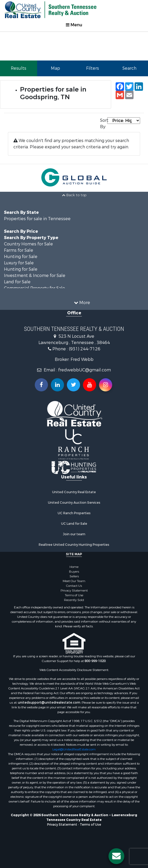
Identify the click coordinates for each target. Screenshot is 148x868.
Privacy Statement (74, 591)
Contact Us (74, 586)
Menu (74, 25)
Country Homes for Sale (28, 244)
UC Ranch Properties (74, 513)
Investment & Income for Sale (35, 276)
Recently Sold (74, 600)
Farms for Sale (19, 250)
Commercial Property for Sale (34, 288)
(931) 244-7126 (85, 349)
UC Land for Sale (74, 524)
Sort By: (104, 123)
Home (74, 567)
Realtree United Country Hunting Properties (74, 545)
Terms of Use (74, 595)
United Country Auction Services (74, 503)
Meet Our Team (74, 581)
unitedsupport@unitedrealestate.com (49, 703)
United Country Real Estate (74, 492)
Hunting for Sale (21, 257)
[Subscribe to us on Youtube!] (90, 385)
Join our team (74, 534)
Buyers (74, 572)
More (82, 303)
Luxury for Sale (19, 263)
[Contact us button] (116, 856)
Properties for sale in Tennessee (37, 219)
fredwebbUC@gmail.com (85, 370)
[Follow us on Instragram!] (106, 385)
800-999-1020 (95, 661)
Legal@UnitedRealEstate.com (74, 749)
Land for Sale (17, 282)
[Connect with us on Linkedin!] (57, 385)
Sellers (74, 576)
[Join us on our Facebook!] (41, 385)
